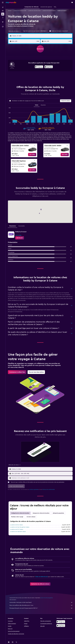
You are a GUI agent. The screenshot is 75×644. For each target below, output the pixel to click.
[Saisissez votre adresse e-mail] (42, 478)
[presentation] (49, 67)
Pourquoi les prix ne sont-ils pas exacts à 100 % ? (41, 608)
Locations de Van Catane (16, 525)
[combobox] (15, 31)
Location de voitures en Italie (20, 11)
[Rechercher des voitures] (3, 14)
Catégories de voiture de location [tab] (20, 513)
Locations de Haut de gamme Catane (20, 527)
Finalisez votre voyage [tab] (17, 517)
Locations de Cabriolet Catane (18, 532)
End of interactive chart (8, 123)
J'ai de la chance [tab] (31, 517)
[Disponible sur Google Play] (39, 67)
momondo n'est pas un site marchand (41, 602)
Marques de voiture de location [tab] (41, 513)
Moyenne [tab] (43, 105)
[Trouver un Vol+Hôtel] (3, 17)
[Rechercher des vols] (3, 7)
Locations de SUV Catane (17, 529)
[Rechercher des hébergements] (3, 11)
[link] (32, 155)
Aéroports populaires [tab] (58, 513)
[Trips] (3, 22)
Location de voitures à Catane (49, 11)
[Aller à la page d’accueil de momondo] (11, 2)
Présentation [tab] (13, 226)
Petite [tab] (37, 105)
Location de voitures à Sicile (34, 11)
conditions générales (34, 489)
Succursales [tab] (22, 226)
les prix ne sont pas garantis (47, 598)
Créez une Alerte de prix (41, 577)
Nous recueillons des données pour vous (41, 605)
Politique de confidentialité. (49, 489)
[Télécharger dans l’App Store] (49, 67)
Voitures (10, 11)
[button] (3, 2)
